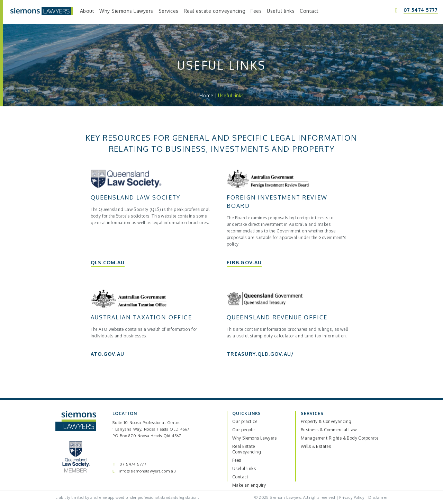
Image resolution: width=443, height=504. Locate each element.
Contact (240, 477)
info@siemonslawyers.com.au (147, 471)
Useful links (244, 468)
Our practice (245, 421)
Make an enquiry (249, 485)
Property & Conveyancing (326, 421)
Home (206, 95)
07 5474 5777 (133, 464)
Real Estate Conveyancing (247, 449)
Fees (237, 460)
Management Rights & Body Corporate (340, 438)
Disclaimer (378, 497)
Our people (243, 430)
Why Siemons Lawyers (254, 438)
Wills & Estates (316, 446)
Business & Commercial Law (329, 430)
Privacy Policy (351, 497)
